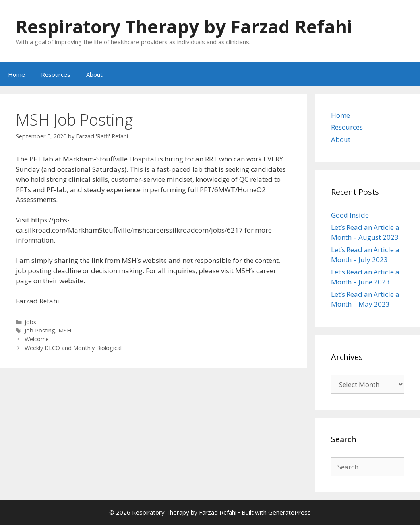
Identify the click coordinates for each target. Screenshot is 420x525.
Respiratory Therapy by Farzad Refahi (184, 26)
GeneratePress (289, 512)
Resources (56, 74)
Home (16, 74)
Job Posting (40, 330)
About (94, 74)
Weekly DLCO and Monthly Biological (73, 348)
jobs (30, 322)
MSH (65, 330)
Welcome (37, 339)
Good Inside (350, 215)
